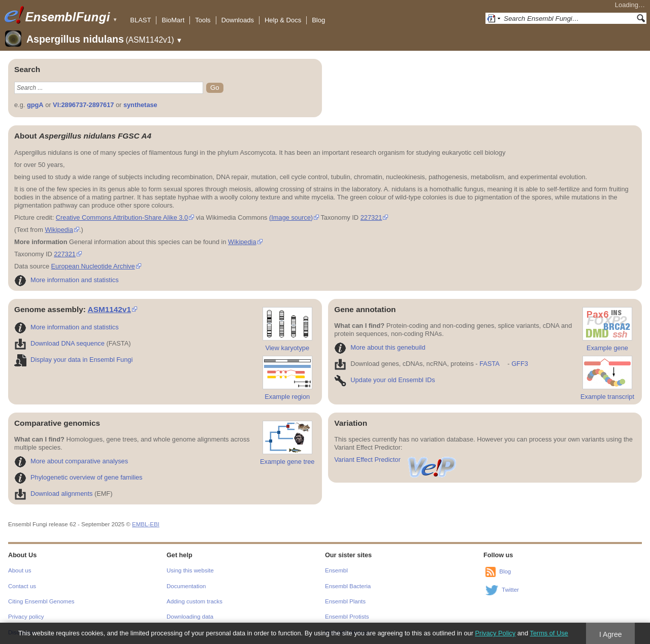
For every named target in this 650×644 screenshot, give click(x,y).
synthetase (140, 105)
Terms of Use (549, 633)
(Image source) (291, 217)
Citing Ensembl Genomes (41, 601)
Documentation (186, 586)
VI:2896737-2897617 (83, 105)
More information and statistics (67, 280)
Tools (203, 20)
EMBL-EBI (146, 524)
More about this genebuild (380, 347)
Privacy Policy (495, 633)
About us (20, 570)
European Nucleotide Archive (93, 266)
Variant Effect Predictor (396, 460)
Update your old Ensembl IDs (384, 380)
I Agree (611, 634)
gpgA (35, 105)
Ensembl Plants (345, 601)
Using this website (190, 570)
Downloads (238, 20)
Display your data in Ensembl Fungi (73, 360)
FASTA (489, 364)
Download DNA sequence (59, 343)
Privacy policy (26, 617)
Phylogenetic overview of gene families (78, 477)
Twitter (510, 590)
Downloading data (190, 617)
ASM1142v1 (109, 309)
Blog (318, 20)
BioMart (173, 20)
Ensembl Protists (347, 617)
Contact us (22, 586)
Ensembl (336, 570)
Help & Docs (283, 20)
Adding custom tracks (194, 601)
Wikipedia (59, 230)
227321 (371, 217)
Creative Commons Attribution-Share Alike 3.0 (122, 217)
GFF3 (519, 364)
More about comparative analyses (71, 461)
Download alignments (53, 494)
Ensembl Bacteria (348, 586)
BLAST (140, 20)
